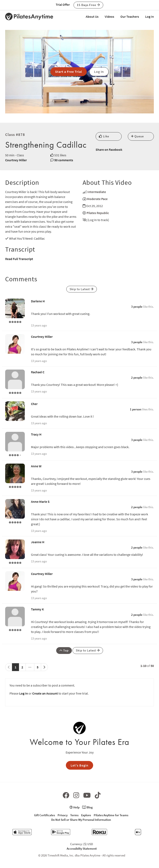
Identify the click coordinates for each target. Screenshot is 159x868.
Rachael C (38, 372)
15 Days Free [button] (88, 5)
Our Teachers (130, 16)
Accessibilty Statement (82, 849)
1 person (136, 409)
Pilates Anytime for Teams (111, 815)
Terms (74, 815)
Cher (34, 404)
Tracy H (36, 434)
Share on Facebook (109, 150)
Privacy (63, 815)
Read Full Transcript (19, 259)
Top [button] (64, 650)
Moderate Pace (97, 199)
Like (104, 136)
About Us (92, 16)
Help (75, 807)
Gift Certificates (44, 815)
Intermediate (97, 192)
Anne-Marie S (40, 502)
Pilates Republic (98, 213)
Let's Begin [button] (79, 765)
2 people (137, 377)
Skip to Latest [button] (82, 289)
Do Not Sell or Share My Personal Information (81, 820)
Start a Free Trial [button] (69, 72)
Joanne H (38, 542)
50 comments (64, 160)
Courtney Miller (16, 160)
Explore (86, 815)
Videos (109, 16)
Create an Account (45, 693)
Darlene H (38, 301)
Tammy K (37, 609)
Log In (150, 16)
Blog (87, 807)
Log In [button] (99, 72)
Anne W (36, 466)
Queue (137, 136)
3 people (137, 307)
